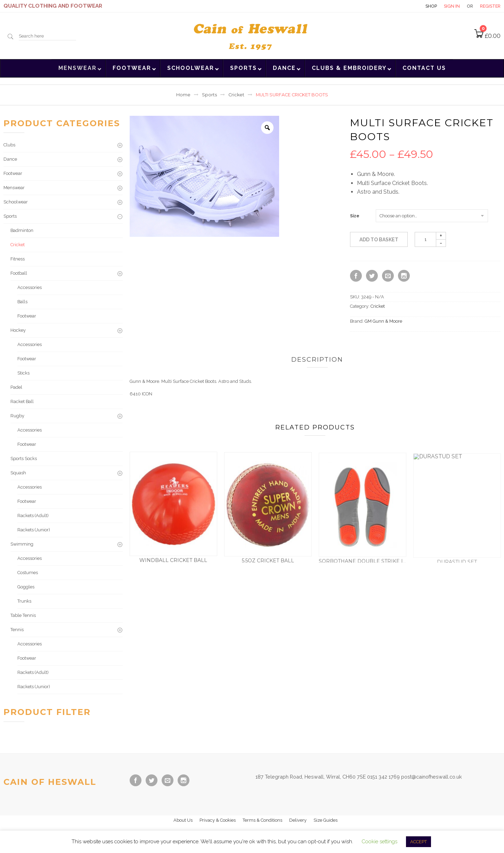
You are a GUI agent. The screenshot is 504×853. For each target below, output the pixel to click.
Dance (10, 159)
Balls (22, 302)
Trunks (24, 601)
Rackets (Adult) (33, 516)
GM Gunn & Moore (383, 321)
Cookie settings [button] (379, 842)
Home (183, 95)
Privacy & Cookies (218, 820)
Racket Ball (22, 401)
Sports (209, 95)
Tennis (17, 630)
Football (19, 273)
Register (490, 6)
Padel (16, 387)
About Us (183, 820)
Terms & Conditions (262, 820)
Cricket (236, 95)
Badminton (22, 230)
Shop (431, 6)
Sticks (23, 373)
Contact (406, 6)
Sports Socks (24, 458)
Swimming (22, 544)
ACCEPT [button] (418, 842)
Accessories (30, 287)
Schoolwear (16, 202)
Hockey (18, 330)
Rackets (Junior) (34, 530)
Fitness (18, 259)
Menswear (14, 188)
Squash (18, 473)
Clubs (9, 145)
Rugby (17, 416)
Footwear (13, 173)
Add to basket (379, 240)
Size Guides (326, 820)
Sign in (452, 6)
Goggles (26, 587)
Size (355, 216)
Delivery (298, 820)
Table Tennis (23, 615)
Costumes (28, 573)
